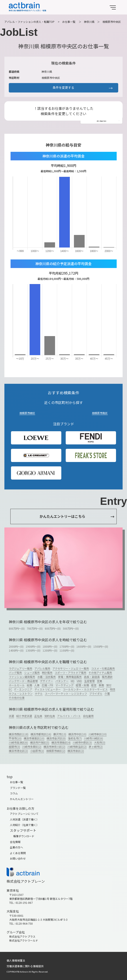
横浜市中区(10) (77, 734)
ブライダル (96, 693)
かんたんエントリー (22, 799)
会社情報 (15, 842)
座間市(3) (14, 747)
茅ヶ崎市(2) (96, 747)
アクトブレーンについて (24, 814)
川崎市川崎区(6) (93, 738)
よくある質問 (18, 853)
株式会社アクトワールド (24, 940)
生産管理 (89, 681)
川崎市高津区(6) (18, 742)
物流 (112, 689)
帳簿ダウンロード (24, 836)
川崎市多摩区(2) (32, 747)
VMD (79, 681)
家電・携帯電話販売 (70, 677)
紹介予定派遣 (24, 716)
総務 (29, 685)
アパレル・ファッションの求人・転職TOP (29, 22)
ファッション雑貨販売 (22, 677)
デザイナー (47, 681)
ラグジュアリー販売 (21, 668)
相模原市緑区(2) (56, 751)
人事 (37, 685)
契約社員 (50, 716)
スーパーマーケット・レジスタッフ (66, 693)
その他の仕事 (17, 698)
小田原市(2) (37, 751)
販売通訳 (107, 677)
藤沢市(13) (60, 734)
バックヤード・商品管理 (23, 681)
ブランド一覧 (18, 788)
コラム (14, 793)
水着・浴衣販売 (47, 677)
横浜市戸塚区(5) (40, 742)
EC (10, 689)
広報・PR (47, 685)
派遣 (11, 716)
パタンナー (62, 681)
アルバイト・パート (69, 716)
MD (73, 681)
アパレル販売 (42, 668)
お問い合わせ (18, 858)
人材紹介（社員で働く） (24, 825)
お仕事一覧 (69, 22)
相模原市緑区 (27, 413)
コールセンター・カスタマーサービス (85, 689)
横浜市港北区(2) (18, 751)
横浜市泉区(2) (76, 751)
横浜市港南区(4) (61, 742)
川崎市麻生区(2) (77, 747)
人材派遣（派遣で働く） (24, 819)
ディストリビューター (48, 689)
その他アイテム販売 (100, 673)
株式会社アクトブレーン (26, 881)
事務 (101, 685)
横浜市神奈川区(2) (54, 747)
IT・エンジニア (23, 689)
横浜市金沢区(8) (56, 738)
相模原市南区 (100, 413)
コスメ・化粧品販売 (103, 668)
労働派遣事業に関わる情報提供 (25, 966)
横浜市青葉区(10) (34, 738)
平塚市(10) (15, 738)
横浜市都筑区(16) (41, 734)
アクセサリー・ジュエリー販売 (71, 668)
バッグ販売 (15, 673)
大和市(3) (100, 742)
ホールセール (17, 685)
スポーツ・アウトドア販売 (71, 673)
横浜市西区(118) (19, 734)
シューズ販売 (32, 673)
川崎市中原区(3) (82, 742)
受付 (109, 685)
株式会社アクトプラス (22, 936)
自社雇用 (88, 716)
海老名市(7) (75, 738)
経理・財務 (82, 685)
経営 (94, 685)
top (10, 777)
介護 (107, 693)
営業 (100, 681)
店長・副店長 (92, 677)
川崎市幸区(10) (98, 734)
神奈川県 (89, 22)
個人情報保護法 (16, 960)
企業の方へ (16, 847)
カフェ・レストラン (21, 693)
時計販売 (47, 673)
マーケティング (64, 685)
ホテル (39, 693)
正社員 (38, 716)
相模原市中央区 (112, 22)
